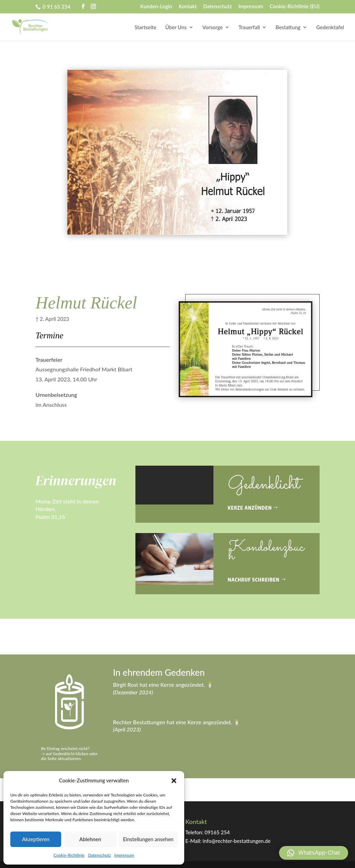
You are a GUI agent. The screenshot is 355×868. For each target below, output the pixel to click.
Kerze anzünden (250, 508)
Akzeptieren (36, 839)
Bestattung (288, 28)
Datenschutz (99, 855)
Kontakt (188, 7)
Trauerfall (249, 28)
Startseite (146, 28)
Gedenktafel (330, 28)
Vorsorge (213, 28)
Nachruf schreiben (254, 580)
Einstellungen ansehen (148, 839)
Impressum (124, 855)
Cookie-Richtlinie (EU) (294, 7)
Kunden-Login (156, 7)
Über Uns (176, 28)
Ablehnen (90, 839)
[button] (174, 781)
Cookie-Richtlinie (69, 855)
